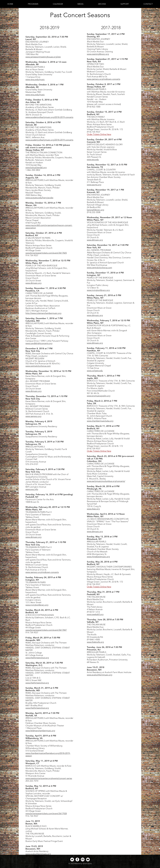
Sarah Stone (87, 864)
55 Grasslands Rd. (95, 637)
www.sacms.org (94, 185)
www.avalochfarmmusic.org (38, 854)
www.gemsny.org (33, 416)
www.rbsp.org (93, 509)
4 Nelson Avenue (95, 609)
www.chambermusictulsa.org (100, 421)
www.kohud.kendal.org (36, 167)
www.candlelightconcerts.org (39, 343)
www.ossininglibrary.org (98, 54)
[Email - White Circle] (83, 859)
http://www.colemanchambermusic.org (43, 313)
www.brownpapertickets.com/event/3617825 (46, 253)
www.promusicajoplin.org (99, 396)
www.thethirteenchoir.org (37, 658)
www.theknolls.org (95, 642)
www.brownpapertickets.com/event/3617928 (46, 813)
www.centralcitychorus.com (38, 366)
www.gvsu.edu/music (35, 79)
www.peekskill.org (95, 614)
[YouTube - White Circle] (88, 859)
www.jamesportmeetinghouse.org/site (43, 57)
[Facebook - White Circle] (77, 859)
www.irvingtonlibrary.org (37, 605)
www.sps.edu (93, 159)
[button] (33, 4)
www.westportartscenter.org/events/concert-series (49, 778)
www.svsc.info (32, 489)
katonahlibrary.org (95, 210)
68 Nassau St (93, 662)
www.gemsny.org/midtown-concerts (42, 572)
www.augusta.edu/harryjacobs (39, 198)
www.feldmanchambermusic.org (40, 731)
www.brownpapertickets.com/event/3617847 (46, 630)
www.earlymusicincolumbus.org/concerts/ (106, 481)
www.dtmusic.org (33, 283)
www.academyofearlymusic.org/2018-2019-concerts (49, 117)
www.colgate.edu (95, 371)
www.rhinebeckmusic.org (98, 557)
